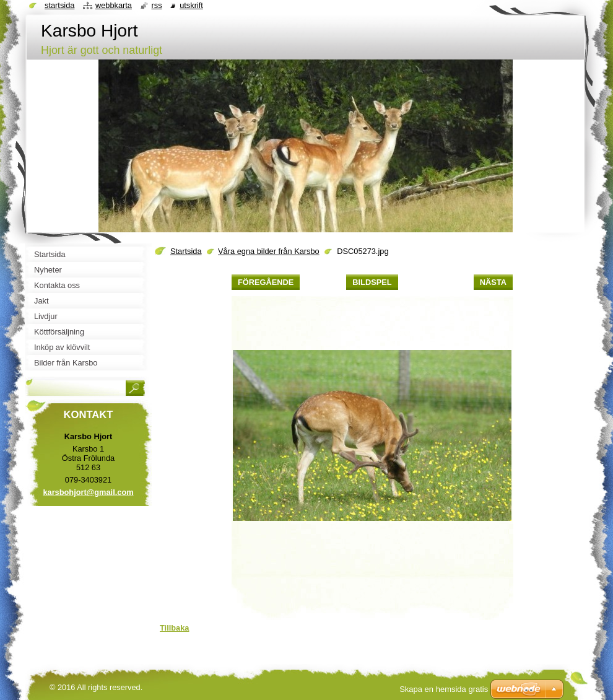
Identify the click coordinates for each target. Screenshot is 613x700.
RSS (157, 5)
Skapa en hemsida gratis (444, 689)
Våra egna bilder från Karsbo (269, 251)
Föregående (266, 282)
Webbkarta (114, 5)
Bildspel (372, 282)
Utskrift (191, 5)
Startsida (186, 251)
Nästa (493, 282)
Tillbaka (174, 628)
